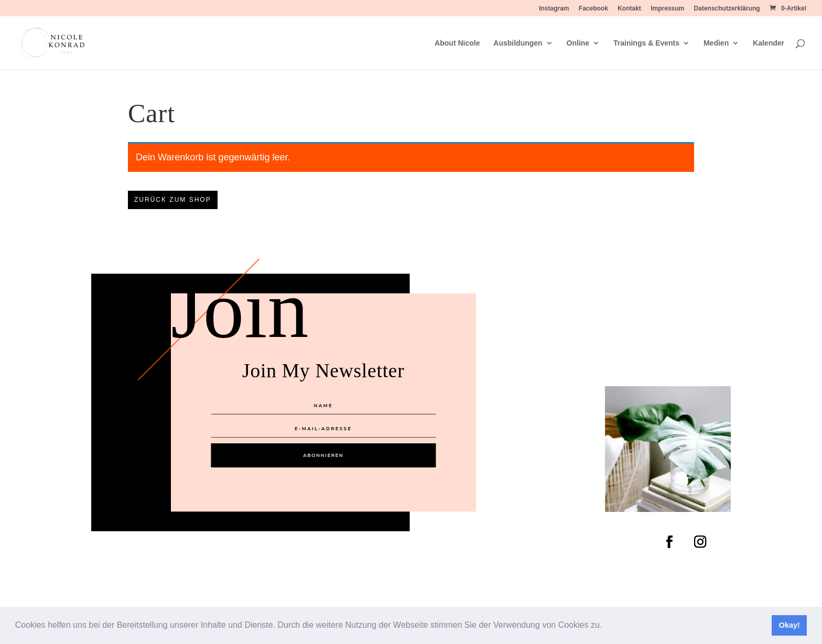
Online (578, 43)
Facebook (593, 9)
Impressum (667, 9)
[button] (606, 626)
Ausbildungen (518, 43)
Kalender (769, 43)
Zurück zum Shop (173, 200)
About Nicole (457, 43)
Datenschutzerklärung (727, 9)
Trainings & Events (646, 43)
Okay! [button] (789, 625)
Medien (716, 43)
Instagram (554, 9)
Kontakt (629, 9)
